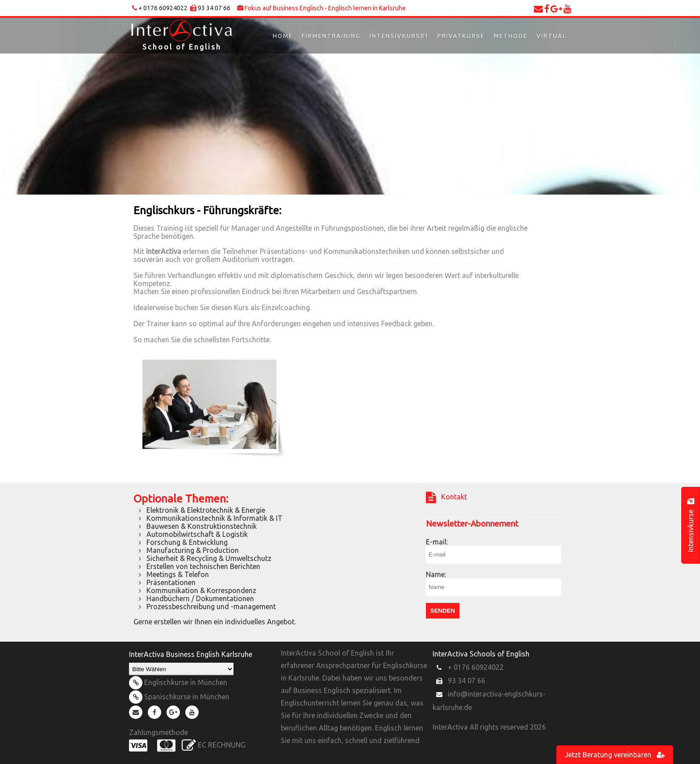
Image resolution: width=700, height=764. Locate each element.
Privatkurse (461, 36)
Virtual (552, 36)
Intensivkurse (691, 525)
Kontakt (446, 498)
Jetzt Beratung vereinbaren (615, 755)
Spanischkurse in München (179, 697)
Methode (511, 36)
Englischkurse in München (178, 682)
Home (283, 36)
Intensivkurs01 (399, 36)
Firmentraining (331, 36)
